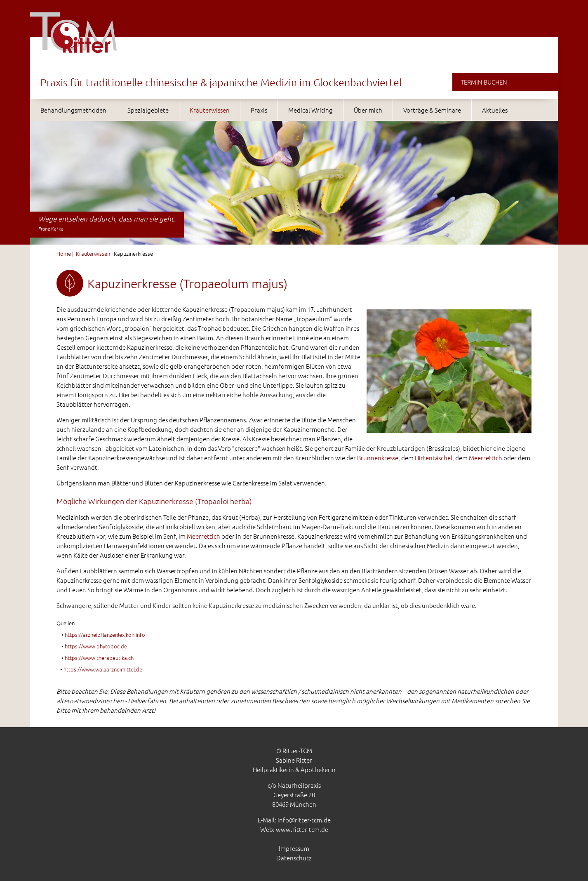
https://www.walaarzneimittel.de (103, 669)
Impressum (294, 848)
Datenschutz (294, 858)
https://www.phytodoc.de (96, 646)
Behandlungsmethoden (73, 110)
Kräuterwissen (210, 110)
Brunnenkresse (378, 458)
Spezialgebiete (148, 110)
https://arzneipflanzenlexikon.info (105, 635)
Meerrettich (486, 458)
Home (64, 253)
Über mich (368, 110)
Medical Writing (310, 110)
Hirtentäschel (434, 458)
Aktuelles (495, 110)
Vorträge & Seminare (432, 110)
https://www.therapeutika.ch (99, 658)
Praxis (259, 110)
